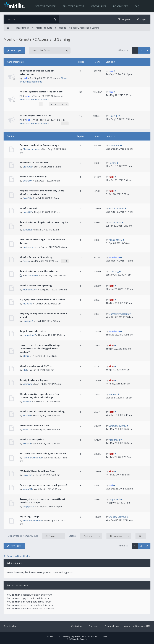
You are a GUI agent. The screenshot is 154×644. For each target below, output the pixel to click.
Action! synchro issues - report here (41, 92)
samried (113, 394)
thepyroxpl (29, 507)
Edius (26, 261)
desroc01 (28, 181)
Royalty (113, 163)
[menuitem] (142, 19)
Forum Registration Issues (35, 115)
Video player (99, 6)
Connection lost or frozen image (39, 145)
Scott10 (27, 198)
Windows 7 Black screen (34, 163)
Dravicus (28, 475)
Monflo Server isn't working (36, 257)
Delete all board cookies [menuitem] (117, 626)
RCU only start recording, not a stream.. (43, 453)
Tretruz (27, 430)
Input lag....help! (30, 516)
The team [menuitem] (93, 626)
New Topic (14, 50)
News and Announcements (34, 99)
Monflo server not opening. (36, 285)
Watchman (114, 258)
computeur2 (29, 335)
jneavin (27, 415)
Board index (121, 6)
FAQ (137, 6)
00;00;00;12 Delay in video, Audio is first (42, 299)
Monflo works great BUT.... (36, 366)
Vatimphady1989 (118, 426)
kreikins (27, 401)
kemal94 (27, 489)
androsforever (31, 247)
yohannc (28, 384)
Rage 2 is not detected (33, 331)
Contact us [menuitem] (77, 626)
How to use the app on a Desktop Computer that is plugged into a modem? (40, 349)
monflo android (29, 208)
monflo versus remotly (33, 177)
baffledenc (114, 146)
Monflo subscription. (32, 439)
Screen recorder (45, 6)
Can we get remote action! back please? (43, 485)
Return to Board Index (19, 556)
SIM (25, 370)
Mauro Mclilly (116, 240)
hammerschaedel (32, 458)
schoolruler (32, 276)
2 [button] (141, 50)
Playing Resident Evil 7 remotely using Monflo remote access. (42, 192)
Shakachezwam (31, 149)
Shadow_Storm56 (32, 521)
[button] (147, 50)
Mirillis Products (44, 28)
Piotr (111, 177)
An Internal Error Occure (34, 425)
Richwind (28, 304)
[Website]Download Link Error (38, 471)
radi (25, 78)
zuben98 (28, 230)
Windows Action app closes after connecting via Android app (39, 396)
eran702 (27, 167)
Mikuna (27, 444)
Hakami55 (28, 321)
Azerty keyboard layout (34, 380)
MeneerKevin (30, 290)
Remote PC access (73, 6)
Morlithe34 (114, 440)
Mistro (26, 356)
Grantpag (114, 272)
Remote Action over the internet (39, 271)
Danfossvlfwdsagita (119, 314)
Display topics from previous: (36, 536)
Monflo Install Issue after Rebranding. (42, 411)
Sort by (86, 536)
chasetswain (115, 223)
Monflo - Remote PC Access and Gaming (79, 28)
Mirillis (50, 636)
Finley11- (113, 116)
